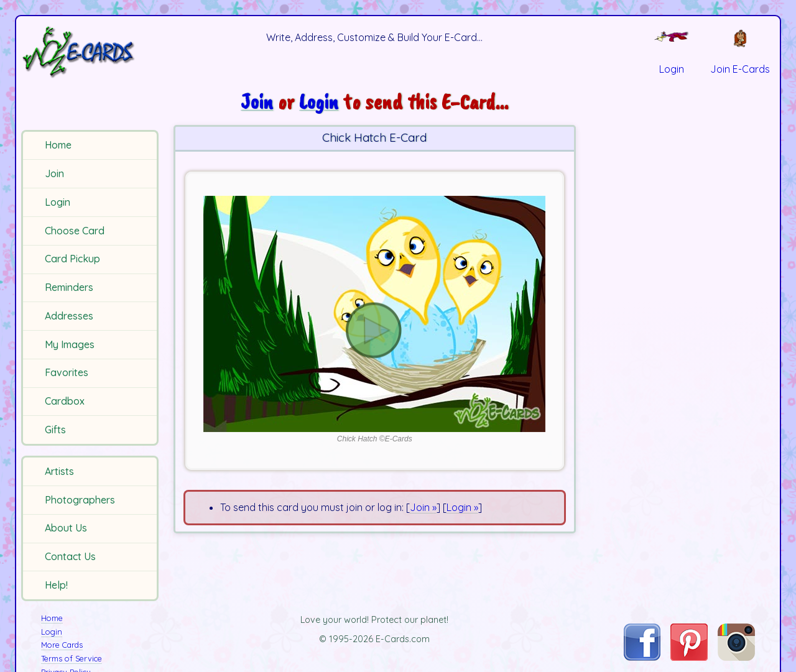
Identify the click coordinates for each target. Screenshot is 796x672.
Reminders (69, 287)
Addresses (69, 316)
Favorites (67, 372)
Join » (423, 507)
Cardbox (65, 401)
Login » (462, 507)
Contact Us (70, 556)
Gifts (55, 430)
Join (54, 173)
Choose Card (75, 231)
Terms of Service (72, 658)
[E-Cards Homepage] (92, 52)
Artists (59, 471)
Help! (56, 585)
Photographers (80, 500)
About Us (66, 528)
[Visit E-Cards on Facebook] (642, 657)
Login (58, 202)
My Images (70, 344)
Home (58, 145)
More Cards (62, 645)
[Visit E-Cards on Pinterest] (689, 657)
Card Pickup (72, 259)
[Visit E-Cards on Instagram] (736, 657)
